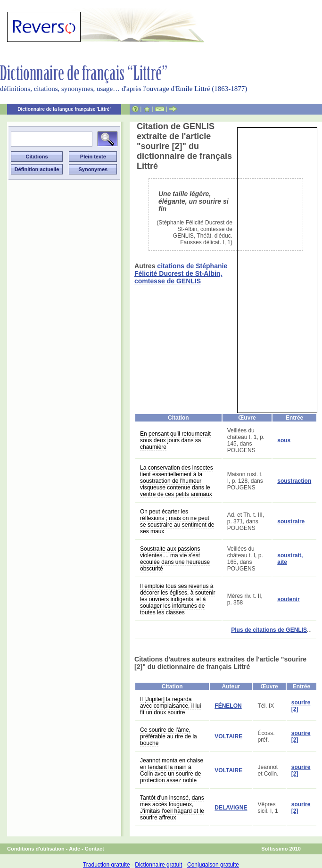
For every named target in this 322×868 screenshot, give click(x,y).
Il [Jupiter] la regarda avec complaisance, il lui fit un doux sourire (170, 706)
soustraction (294, 481)
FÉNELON (228, 706)
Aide (74, 849)
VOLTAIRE (228, 736)
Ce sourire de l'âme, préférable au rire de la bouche (169, 736)
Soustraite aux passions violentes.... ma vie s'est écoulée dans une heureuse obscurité (175, 559)
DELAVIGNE (231, 808)
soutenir (288, 599)
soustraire (291, 521)
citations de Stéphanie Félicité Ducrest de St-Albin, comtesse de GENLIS (181, 273)
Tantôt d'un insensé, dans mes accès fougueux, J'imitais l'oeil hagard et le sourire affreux (172, 808)
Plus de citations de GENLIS (269, 630)
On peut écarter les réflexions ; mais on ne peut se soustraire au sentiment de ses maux (177, 521)
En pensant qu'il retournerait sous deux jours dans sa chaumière (175, 440)
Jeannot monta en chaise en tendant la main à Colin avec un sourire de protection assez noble (172, 770)
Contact (95, 849)
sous (284, 440)
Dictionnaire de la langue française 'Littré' (64, 109)
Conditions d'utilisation (36, 849)
